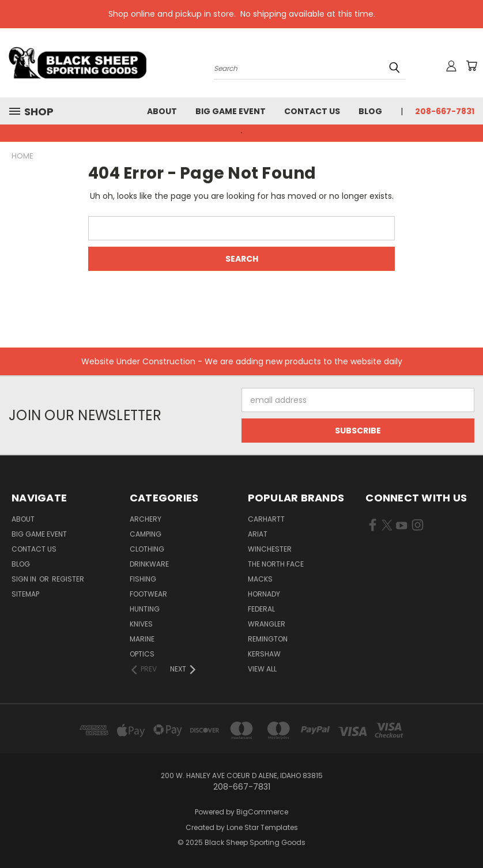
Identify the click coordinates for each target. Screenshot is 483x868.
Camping (146, 534)
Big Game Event (231, 111)
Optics (142, 654)
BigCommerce (262, 812)
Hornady (264, 594)
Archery (146, 519)
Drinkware (149, 564)
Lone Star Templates (262, 827)
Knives (141, 624)
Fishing (143, 579)
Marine (142, 639)
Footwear (148, 594)
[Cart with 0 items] (471, 66)
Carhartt (266, 519)
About (162, 111)
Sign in (25, 579)
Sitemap (25, 594)
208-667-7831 (445, 111)
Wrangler (267, 624)
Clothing (147, 549)
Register (68, 579)
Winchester (270, 549)
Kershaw (264, 654)
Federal (261, 609)
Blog (370, 111)
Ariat (258, 534)
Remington (268, 639)
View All (262, 669)
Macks (260, 579)
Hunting (145, 609)
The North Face (276, 564)
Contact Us (312, 111)
